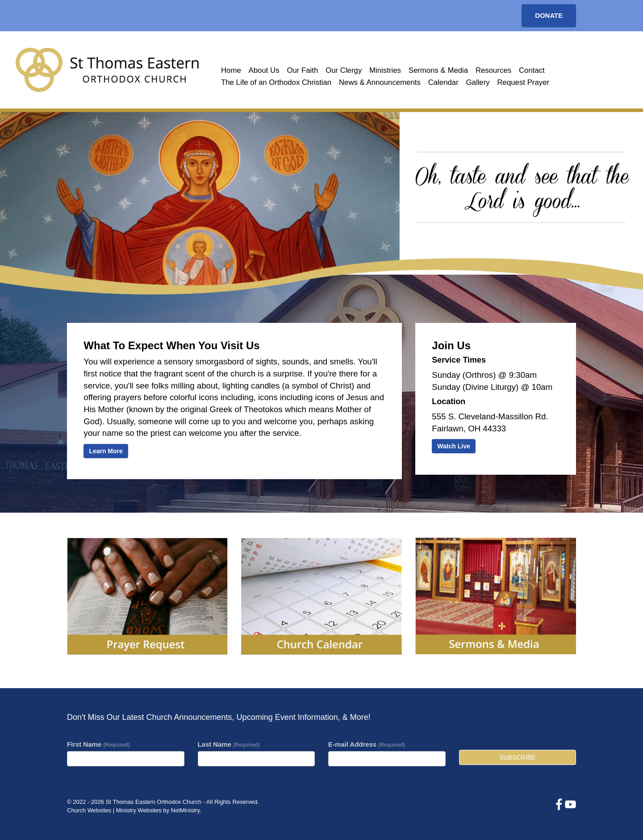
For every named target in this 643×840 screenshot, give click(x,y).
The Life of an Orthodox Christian (276, 82)
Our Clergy (344, 70)
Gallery (478, 82)
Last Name (229, 744)
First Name (98, 744)
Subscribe (517, 757)
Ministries (385, 70)
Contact (532, 70)
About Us (264, 70)
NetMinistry (185, 810)
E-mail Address (367, 744)
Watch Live (453, 446)
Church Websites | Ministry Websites (115, 810)
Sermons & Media (438, 70)
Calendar (443, 82)
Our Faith (302, 70)
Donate (549, 15)
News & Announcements (380, 82)
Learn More (106, 451)
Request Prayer (523, 82)
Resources (493, 70)
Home (231, 70)
